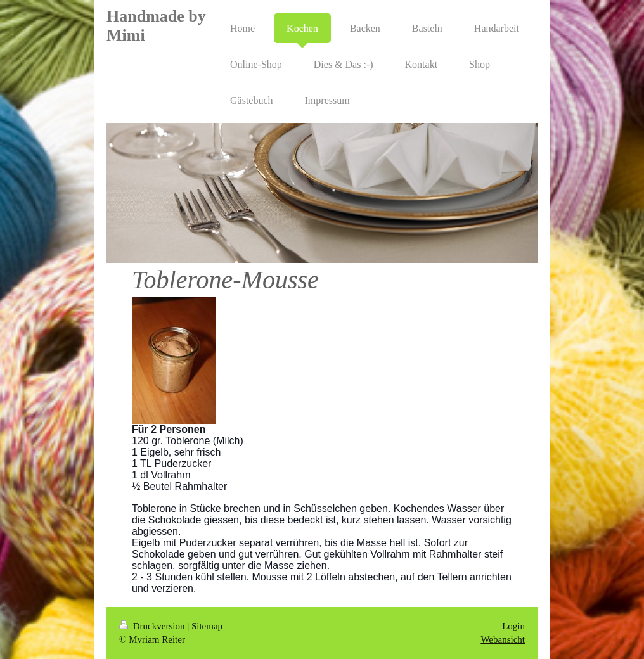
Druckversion (153, 626)
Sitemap (207, 626)
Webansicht (503, 639)
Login (513, 626)
